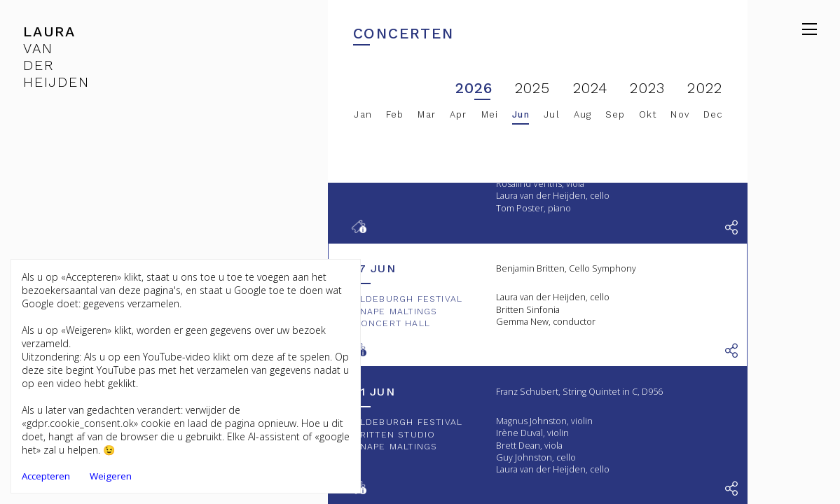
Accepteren (46, 476)
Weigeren (111, 476)
